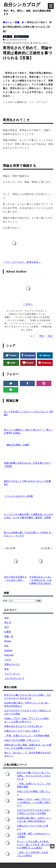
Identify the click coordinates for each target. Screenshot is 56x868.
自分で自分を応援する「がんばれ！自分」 (16, 577)
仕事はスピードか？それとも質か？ (22, 731)
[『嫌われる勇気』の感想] (3, 445)
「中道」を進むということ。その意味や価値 (27, 735)
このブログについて (14, 678)
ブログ (8, 660)
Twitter (13, 355)
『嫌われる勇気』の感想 (17, 445)
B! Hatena (45, 355)
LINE (12, 363)
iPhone (8, 641)
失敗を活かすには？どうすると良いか (23, 726)
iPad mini (9, 655)
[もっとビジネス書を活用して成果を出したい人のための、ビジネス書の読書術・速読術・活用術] (3, 511)
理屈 (42, 336)
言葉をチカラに (21, 37)
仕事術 (8, 632)
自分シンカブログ (22, 5)
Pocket (29, 363)
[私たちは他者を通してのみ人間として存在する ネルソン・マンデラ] (3, 529)
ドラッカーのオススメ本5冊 (19, 496)
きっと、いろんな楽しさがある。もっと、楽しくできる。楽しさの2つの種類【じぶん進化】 (34, 844)
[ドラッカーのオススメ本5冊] (3, 496)
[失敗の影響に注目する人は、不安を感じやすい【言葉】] (3, 460)
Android (8, 650)
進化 (7, 669)
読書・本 (7, 37)
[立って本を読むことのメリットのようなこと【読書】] (3, 408)
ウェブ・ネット (12, 674)
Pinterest (46, 363)
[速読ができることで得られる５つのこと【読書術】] (3, 478)
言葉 (50, 336)
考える (8, 622)
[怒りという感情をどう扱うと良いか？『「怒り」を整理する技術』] (3, 427)
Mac (6, 646)
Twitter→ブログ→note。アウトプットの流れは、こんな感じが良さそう (34, 802)
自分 (7, 618)
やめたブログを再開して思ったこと (22, 740)
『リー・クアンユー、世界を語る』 (22, 262)
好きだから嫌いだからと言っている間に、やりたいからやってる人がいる (34, 776)
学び (7, 627)
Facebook (29, 355)
